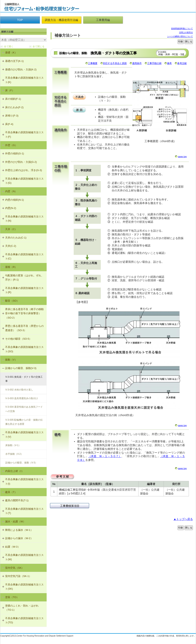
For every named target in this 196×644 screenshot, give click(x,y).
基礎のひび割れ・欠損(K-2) (21, 69)
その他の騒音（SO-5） (18, 339)
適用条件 (137, 63)
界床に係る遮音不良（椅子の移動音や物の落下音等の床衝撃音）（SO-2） (24, 313)
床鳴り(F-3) (12, 116)
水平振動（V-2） (14, 454)
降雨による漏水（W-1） (19, 530)
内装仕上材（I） (15, 471)
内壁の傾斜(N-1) (15, 200)
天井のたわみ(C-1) (16, 238)
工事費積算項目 (70, 506)
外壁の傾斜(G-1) (15, 153)
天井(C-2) (11, 246)
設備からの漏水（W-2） (19, 538)
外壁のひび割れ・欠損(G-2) (21, 162)
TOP (20, 20)
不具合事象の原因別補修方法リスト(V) (24, 435)
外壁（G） (11, 145)
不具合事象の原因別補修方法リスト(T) (24, 511)
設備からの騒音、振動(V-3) (21, 368)
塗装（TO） (12, 597)
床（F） (10, 90)
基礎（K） (11, 53)
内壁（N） (11, 191)
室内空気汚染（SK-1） (18, 576)
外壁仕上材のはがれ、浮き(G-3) (24, 170)
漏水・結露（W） (15, 521)
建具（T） (11, 492)
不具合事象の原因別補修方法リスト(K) (24, 80)
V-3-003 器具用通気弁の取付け (22, 398)
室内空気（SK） (15, 568)
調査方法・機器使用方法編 (61, 20)
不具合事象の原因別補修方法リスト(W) (24, 557)
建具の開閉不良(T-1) (17, 500)
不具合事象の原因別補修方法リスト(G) (24, 181)
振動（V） (11, 360)
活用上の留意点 (186, 32)
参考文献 (182, 63)
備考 (169, 63)
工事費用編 (103, 20)
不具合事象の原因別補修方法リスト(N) (24, 219)
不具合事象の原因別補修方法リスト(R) (24, 290)
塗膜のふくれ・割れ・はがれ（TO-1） (22, 608)
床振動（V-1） (13, 445)
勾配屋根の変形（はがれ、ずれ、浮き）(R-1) (24, 278)
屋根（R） (11, 267)
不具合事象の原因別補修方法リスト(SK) (24, 587)
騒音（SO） (12, 301)
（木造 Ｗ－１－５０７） (105, 456)
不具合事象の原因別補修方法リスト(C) (24, 257)
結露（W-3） (13, 547)
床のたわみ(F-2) (14, 107)
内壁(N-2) (11, 208)
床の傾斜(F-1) (13, 99)
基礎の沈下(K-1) (14, 61)
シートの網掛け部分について (180, 36)
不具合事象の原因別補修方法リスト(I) (24, 481)
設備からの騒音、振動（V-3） (21, 463)
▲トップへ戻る (183, 519)
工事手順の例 (154, 63)
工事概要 (93, 63)
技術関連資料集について (182, 28)
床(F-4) (9, 124)
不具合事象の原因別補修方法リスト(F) (24, 135)
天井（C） (11, 229)
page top (182, 157)
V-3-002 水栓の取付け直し (19, 390)
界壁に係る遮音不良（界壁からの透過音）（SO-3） (24, 328)
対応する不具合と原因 (115, 63)
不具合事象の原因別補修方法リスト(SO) (24, 349)
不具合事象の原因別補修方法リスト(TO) (24, 620)
